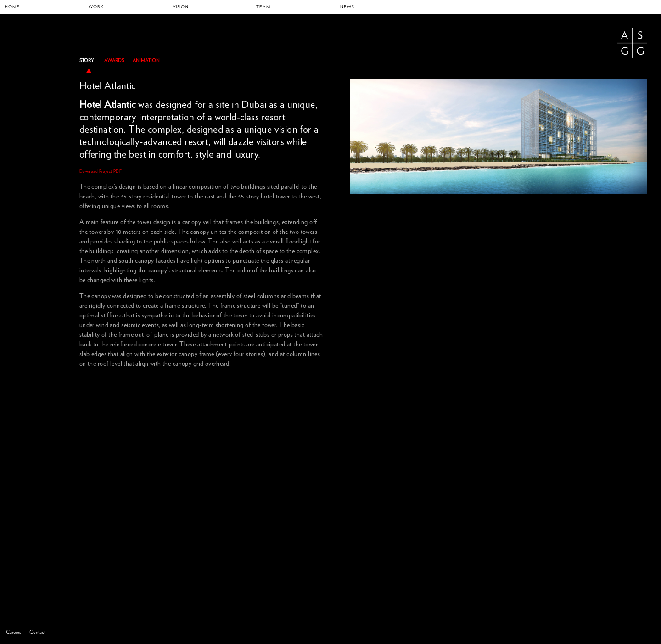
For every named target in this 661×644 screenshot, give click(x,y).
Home (12, 7)
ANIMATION (146, 61)
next (645, 69)
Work (96, 7)
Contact (37, 632)
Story (87, 61)
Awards (114, 61)
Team (263, 7)
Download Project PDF (101, 172)
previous (352, 69)
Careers (14, 632)
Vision (181, 7)
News (347, 7)
